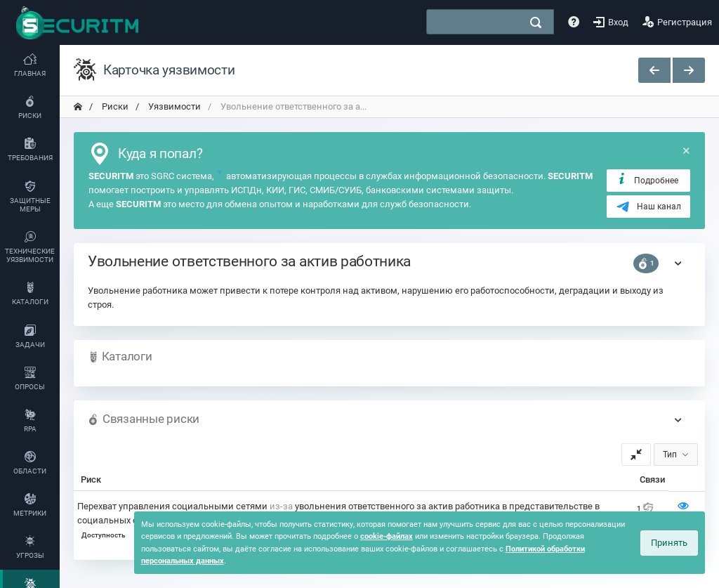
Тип (670, 455)
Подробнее (647, 180)
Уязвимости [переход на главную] (173, 106)
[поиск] (536, 22)
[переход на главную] (78, 107)
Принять (669, 543)
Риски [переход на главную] (114, 106)
